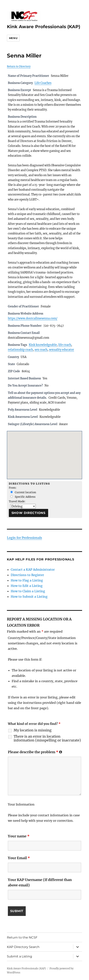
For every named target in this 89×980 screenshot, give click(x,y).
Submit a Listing (19, 956)
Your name (19, 836)
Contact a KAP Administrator (33, 570)
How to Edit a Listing (27, 586)
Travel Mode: (17, 501)
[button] (44, 451)
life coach (65, 345)
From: (13, 488)
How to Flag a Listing (27, 580)
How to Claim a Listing (28, 591)
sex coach (41, 350)
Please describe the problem (35, 752)
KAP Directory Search (23, 947)
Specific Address (23, 497)
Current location (23, 492)
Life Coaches (43, 83)
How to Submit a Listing (29, 597)
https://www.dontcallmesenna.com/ (33, 318)
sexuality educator (61, 350)
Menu (13, 38)
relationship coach (20, 350)
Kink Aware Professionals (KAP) (44, 27)
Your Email (19, 858)
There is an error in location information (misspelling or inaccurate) (47, 738)
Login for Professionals (24, 538)
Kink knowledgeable (43, 345)
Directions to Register (27, 575)
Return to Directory (19, 66)
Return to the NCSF (22, 937)
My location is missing (33, 730)
